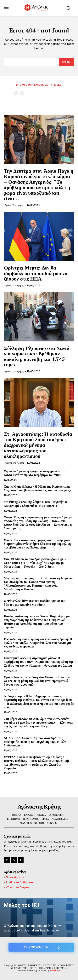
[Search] (67, 62)
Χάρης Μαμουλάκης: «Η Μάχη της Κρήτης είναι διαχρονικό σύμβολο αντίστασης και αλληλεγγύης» (38, 488)
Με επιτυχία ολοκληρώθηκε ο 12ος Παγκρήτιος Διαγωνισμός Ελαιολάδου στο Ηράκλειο (36, 504)
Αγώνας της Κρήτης (14, 205)
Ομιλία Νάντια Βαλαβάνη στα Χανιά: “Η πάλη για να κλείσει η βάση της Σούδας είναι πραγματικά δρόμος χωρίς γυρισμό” (38, 681)
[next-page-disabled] (22, 93)
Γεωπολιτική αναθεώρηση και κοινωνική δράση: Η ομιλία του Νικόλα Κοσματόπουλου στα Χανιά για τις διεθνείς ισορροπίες (38, 643)
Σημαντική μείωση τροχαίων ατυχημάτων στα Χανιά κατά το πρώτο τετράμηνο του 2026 (35, 473)
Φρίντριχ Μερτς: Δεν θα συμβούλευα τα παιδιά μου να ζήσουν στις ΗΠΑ (36, 273)
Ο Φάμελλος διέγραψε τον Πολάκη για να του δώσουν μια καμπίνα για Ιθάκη (35, 603)
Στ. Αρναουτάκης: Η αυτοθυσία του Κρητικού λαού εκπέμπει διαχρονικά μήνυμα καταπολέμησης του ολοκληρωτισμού (38, 445)
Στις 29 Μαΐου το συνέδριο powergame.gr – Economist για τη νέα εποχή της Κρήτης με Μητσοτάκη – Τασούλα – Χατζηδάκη (35, 563)
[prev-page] (16, 93)
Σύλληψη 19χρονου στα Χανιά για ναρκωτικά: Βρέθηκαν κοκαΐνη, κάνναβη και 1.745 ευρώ (37, 356)
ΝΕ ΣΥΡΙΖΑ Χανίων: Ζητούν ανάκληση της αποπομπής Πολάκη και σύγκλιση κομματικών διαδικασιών (35, 742)
